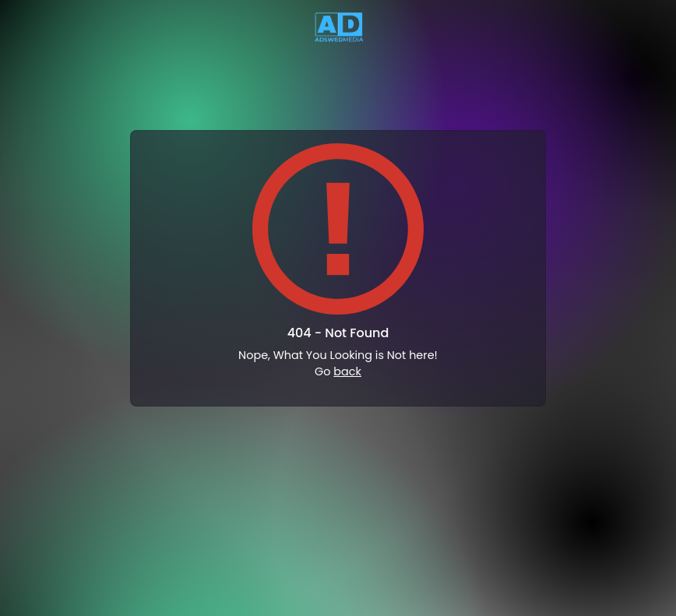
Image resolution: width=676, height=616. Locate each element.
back (347, 371)
